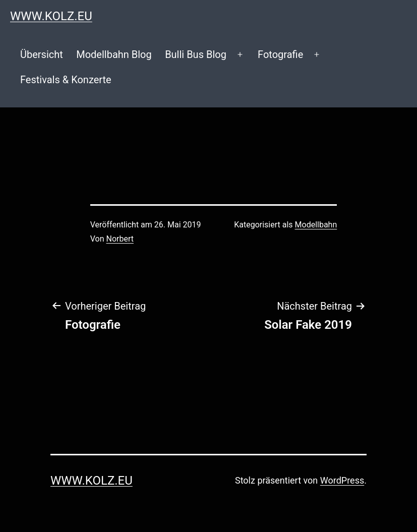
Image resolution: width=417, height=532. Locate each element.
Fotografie (280, 54)
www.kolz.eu (51, 16)
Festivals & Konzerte (66, 80)
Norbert (120, 239)
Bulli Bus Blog (196, 54)
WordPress (342, 480)
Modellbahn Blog (114, 54)
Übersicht (42, 54)
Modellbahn (316, 225)
